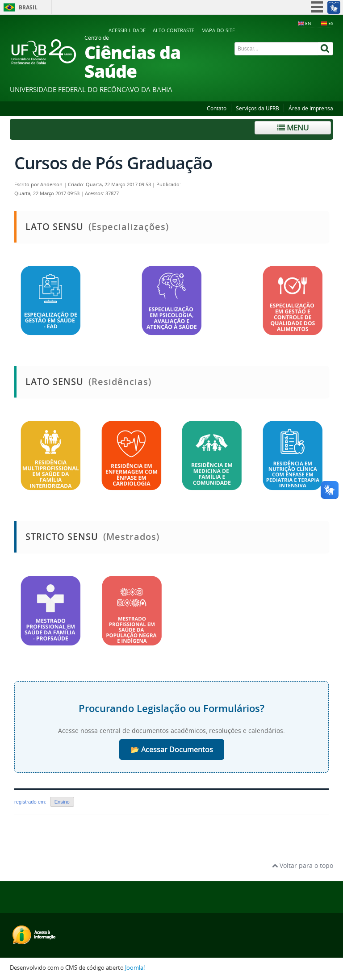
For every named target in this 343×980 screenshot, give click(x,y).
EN (308, 23)
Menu (293, 128)
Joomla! (135, 968)
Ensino (62, 802)
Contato (217, 108)
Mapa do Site (218, 30)
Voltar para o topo (303, 865)
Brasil (28, 7)
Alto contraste (174, 30)
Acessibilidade (127, 30)
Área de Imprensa (311, 108)
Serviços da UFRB (257, 108)
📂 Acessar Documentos (172, 750)
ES (331, 23)
